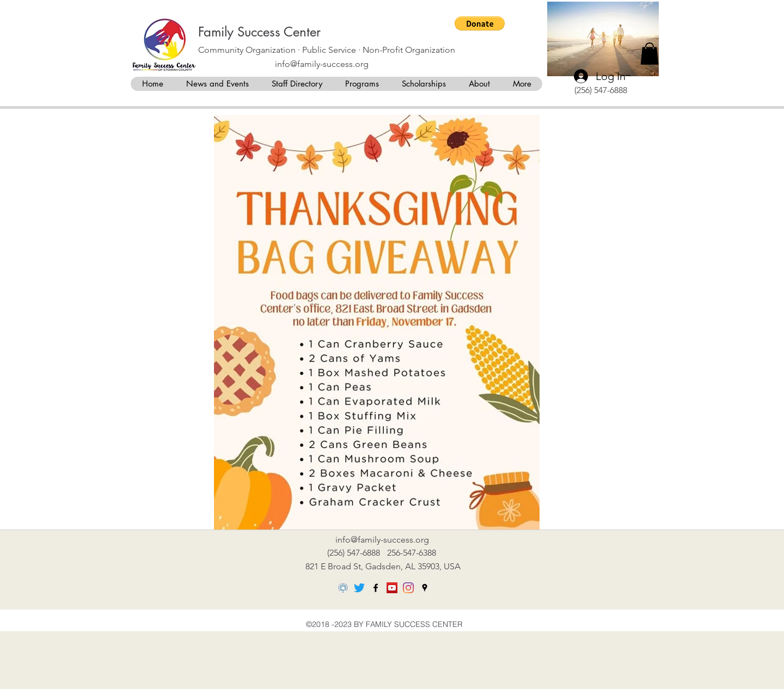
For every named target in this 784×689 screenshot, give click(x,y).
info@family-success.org (322, 64)
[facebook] (376, 588)
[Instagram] (408, 588)
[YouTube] (392, 588)
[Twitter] (359, 588)
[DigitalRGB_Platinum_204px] (343, 588)
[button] (480, 23)
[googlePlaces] (425, 588)
